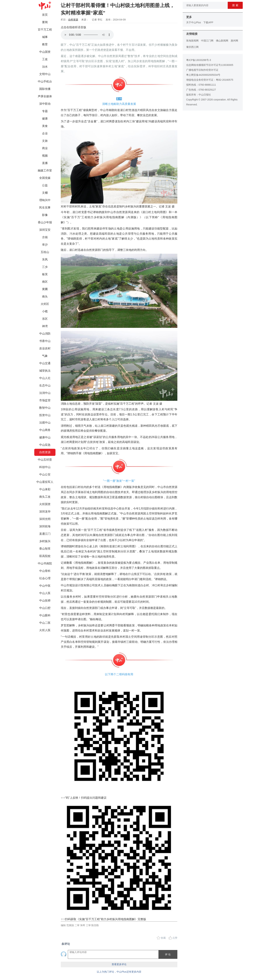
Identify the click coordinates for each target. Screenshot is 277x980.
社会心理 (45, 578)
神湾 (45, 326)
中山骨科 (45, 571)
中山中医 (45, 586)
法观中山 (45, 423)
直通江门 (45, 534)
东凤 (45, 259)
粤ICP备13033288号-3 (199, 60)
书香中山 (45, 341)
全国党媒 (45, 178)
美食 (45, 126)
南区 (45, 282)
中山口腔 (45, 608)
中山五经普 (45, 460)
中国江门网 (207, 41)
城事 (45, 37)
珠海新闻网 (192, 41)
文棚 (45, 193)
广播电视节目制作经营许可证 (202, 70)
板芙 (45, 274)
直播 (45, 163)
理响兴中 (45, 200)
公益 (45, 185)
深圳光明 (45, 519)
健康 (45, 119)
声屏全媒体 (45, 96)
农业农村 (45, 348)
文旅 (45, 141)
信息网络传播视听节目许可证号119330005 (210, 65)
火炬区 (45, 304)
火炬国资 (45, 504)
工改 (45, 59)
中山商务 (45, 430)
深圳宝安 (45, 230)
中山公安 (45, 474)
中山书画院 (45, 563)
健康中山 (45, 437)
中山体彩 (45, 489)
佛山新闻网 (222, 41)
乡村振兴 (45, 541)
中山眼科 (45, 615)
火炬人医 (45, 630)
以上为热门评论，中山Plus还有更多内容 (119, 972)
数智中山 (45, 408)
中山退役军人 (45, 482)
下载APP (208, 22)
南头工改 (45, 497)
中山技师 (45, 601)
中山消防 (45, 334)
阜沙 (45, 245)
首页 (45, 15)
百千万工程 (45, 30)
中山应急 (45, 445)
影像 (45, 215)
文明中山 (45, 74)
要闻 (45, 22)
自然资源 (45, 452)
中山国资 (45, 52)
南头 (45, 297)
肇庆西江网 (192, 47)
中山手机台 (45, 81)
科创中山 (45, 467)
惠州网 (234, 41)
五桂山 (45, 252)
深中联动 (45, 104)
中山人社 (45, 378)
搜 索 (235, 5)
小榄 (45, 311)
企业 (45, 133)
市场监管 (45, 400)
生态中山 (45, 385)
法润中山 (45, 393)
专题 (45, 111)
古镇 (45, 237)
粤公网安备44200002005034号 (203, 75)
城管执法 (45, 371)
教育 (45, 44)
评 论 (168, 954)
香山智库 (45, 549)
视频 (45, 156)
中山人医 (45, 593)
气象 (45, 356)
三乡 (45, 267)
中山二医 (45, 623)
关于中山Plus (194, 22)
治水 (45, 67)
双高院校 (45, 556)
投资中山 (45, 415)
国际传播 (45, 89)
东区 (45, 319)
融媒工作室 (45, 170)
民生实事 (45, 208)
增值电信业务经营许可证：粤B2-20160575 (210, 80)
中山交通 (45, 363)
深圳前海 (45, 526)
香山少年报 (45, 222)
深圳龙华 (45, 512)
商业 (45, 148)
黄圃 (45, 289)
